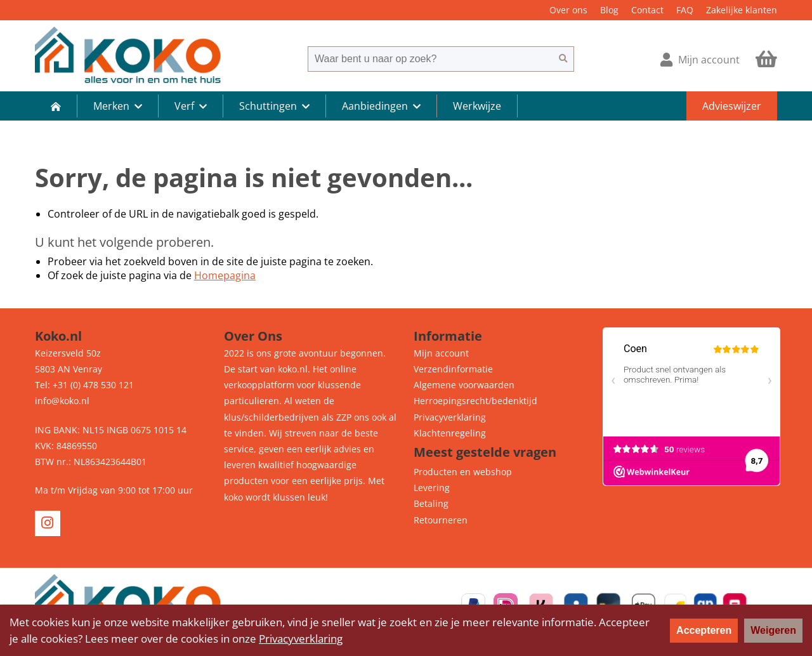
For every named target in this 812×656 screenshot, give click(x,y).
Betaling (431, 503)
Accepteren (704, 630)
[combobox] (430, 59)
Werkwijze (477, 106)
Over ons (568, 10)
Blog (609, 10)
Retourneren (441, 520)
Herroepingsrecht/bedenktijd (475, 401)
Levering (432, 488)
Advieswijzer (732, 106)
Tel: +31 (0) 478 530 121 (84, 385)
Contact (647, 10)
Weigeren (773, 630)
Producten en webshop (463, 472)
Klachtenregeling (450, 433)
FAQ (685, 10)
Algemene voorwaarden (464, 385)
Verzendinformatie (453, 369)
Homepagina (225, 275)
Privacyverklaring (450, 417)
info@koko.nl (62, 401)
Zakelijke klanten (742, 10)
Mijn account (441, 353)
